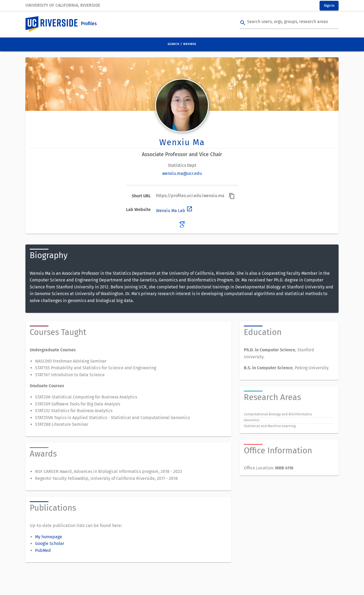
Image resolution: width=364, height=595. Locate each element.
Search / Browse (182, 44)
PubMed (43, 550)
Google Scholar (50, 543)
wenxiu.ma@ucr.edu (182, 173)
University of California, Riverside (63, 5)
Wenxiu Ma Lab (174, 211)
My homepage (49, 537)
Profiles (89, 24)
